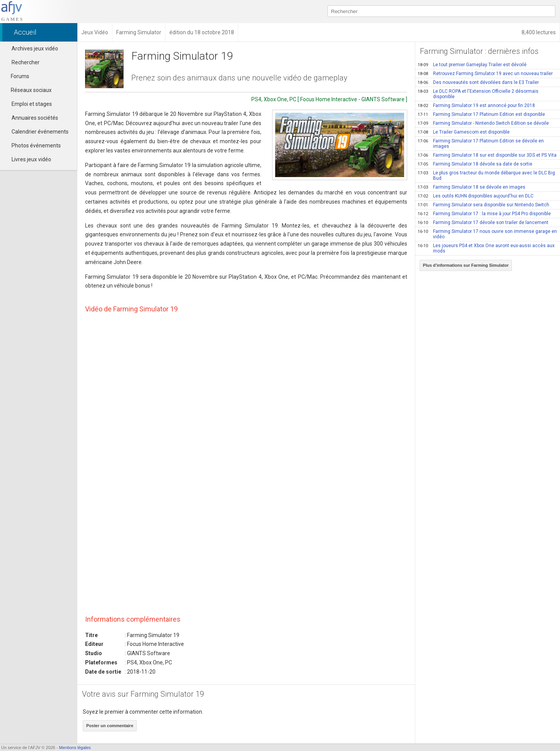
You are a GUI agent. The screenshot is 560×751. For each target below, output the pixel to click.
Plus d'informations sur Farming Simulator (466, 265)
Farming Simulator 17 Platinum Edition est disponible (481, 114)
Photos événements (36, 146)
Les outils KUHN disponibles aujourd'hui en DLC (476, 196)
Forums (17, 76)
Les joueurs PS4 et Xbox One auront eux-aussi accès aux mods (486, 248)
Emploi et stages (32, 104)
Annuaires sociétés (35, 118)
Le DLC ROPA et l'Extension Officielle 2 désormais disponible (478, 94)
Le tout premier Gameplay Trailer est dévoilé (472, 65)
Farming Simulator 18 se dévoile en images (471, 187)
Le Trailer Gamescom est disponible (464, 132)
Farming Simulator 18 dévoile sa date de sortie (475, 164)
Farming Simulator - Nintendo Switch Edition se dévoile (483, 123)
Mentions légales (75, 748)
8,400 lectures (539, 32)
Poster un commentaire (110, 726)
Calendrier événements (40, 132)
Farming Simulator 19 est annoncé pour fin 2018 (476, 105)
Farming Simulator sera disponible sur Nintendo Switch (483, 205)
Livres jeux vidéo (31, 159)
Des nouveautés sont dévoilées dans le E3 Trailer (478, 82)
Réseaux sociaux (28, 90)
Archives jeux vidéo (35, 49)
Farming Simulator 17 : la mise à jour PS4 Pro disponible (484, 214)
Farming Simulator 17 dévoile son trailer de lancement (483, 222)
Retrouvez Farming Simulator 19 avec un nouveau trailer (485, 74)
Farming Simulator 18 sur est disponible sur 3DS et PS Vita (487, 155)
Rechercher (26, 62)
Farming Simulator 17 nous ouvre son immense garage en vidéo (487, 234)
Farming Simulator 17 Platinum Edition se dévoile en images (481, 144)
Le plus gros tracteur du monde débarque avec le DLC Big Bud (486, 176)
